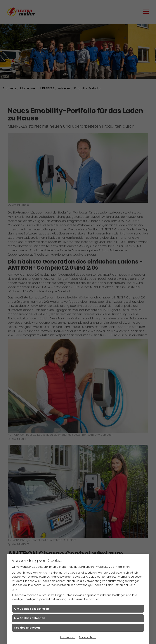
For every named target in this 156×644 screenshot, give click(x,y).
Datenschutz (87, 637)
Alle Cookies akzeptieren (31, 609)
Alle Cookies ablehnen (30, 618)
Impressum (68, 637)
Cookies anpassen (27, 628)
